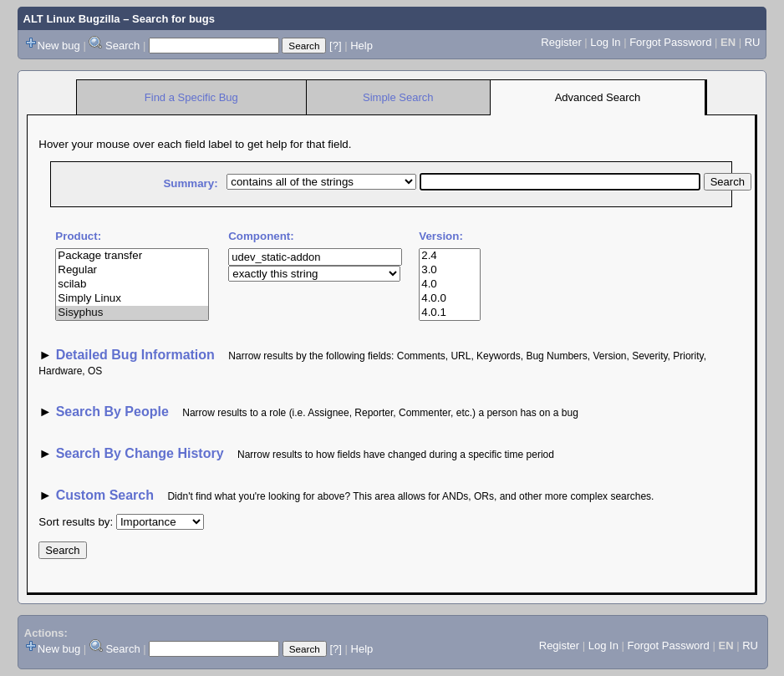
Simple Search (398, 97)
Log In (605, 42)
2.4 (449, 256)
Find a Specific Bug (191, 97)
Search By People (112, 412)
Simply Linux (132, 299)
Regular (132, 270)
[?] (335, 46)
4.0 (449, 285)
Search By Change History (140, 453)
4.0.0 (449, 299)
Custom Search (105, 495)
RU (753, 42)
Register (561, 42)
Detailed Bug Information (137, 355)
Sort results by (74, 522)
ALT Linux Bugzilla (72, 19)
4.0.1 (449, 313)
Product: (78, 236)
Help (361, 46)
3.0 (449, 270)
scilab (132, 285)
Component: (261, 236)
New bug (59, 46)
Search (122, 46)
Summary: (190, 183)
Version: (441, 236)
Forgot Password (670, 42)
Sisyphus (132, 313)
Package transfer (132, 256)
